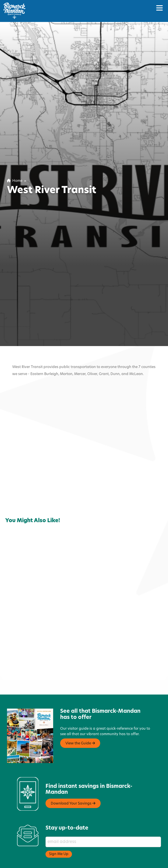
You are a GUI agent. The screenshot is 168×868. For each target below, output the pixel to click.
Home (15, 181)
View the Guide (80, 724)
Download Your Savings (73, 785)
